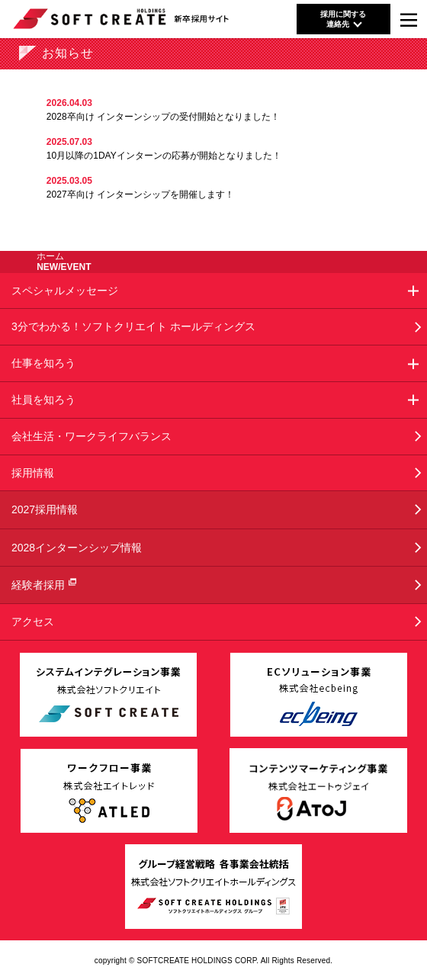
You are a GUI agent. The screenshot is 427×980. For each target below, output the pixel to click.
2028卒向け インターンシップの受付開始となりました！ (163, 117)
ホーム (50, 256)
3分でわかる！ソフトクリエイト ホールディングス (133, 326)
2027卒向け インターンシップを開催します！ (140, 194)
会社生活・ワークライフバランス (91, 436)
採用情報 (33, 473)
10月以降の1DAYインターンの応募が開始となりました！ (164, 156)
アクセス (33, 622)
